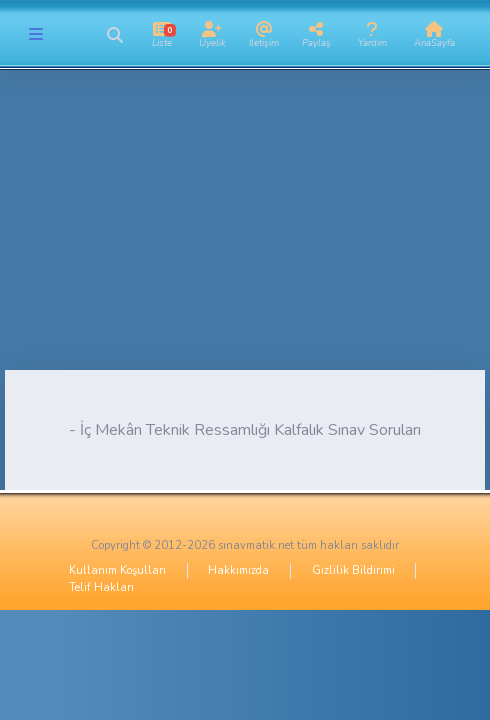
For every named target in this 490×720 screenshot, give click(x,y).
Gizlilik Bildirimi (353, 570)
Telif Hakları (101, 587)
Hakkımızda (238, 570)
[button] (114, 35)
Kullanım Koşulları (117, 570)
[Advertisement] (245, 230)
